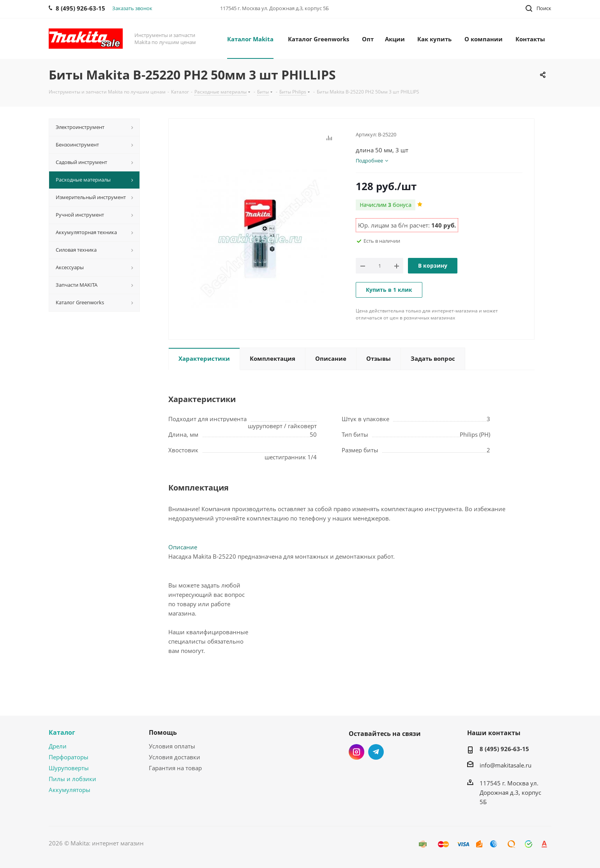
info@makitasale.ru (506, 765)
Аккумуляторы (70, 790)
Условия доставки (175, 757)
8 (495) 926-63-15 (504, 749)
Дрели (58, 746)
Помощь (163, 732)
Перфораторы (69, 757)
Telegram (376, 752)
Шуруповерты (69, 768)
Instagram (356, 752)
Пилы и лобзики (72, 779)
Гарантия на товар (175, 768)
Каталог (62, 732)
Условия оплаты (172, 746)
